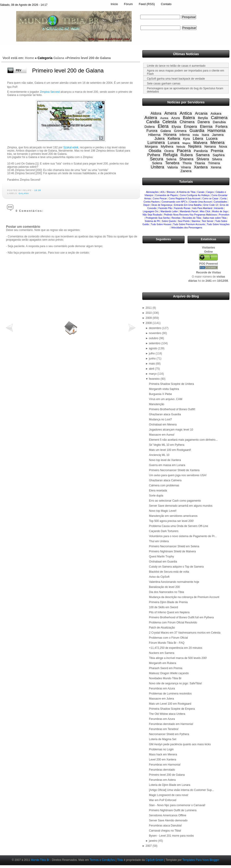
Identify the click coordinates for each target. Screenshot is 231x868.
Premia (217, 151)
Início (114, 4)
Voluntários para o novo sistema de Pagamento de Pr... (183, 536)
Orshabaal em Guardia (163, 562)
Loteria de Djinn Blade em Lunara (170, 785)
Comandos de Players (167, 195)
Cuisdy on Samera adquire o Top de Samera (176, 567)
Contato (166, 4)
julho (152, 353)
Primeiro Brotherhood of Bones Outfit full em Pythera (181, 617)
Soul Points (184, 221)
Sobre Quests (169, 221)
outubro (154, 338)
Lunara (174, 143)
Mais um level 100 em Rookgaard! (170, 450)
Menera (217, 143)
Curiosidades (220, 202)
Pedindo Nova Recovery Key (179, 215)
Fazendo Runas (182, 208)
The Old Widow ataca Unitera (167, 714)
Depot (147, 205)
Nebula (181, 147)
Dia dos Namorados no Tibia (166, 592)
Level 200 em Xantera (163, 760)
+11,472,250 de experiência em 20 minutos (176, 648)
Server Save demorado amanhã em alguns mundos (181, 506)
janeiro (153, 841)
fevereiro (155, 379)
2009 (149, 318)
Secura (157, 159)
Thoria (187, 163)
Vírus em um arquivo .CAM (166, 399)
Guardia (197, 131)
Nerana (210, 146)
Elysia (176, 127)
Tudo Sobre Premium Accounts (189, 224)
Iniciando (219, 208)
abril (152, 369)
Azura (176, 118)
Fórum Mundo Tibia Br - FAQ (167, 643)
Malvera (200, 143)
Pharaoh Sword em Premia (166, 668)
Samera (203, 155)
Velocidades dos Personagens (187, 228)
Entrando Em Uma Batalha (188, 205)
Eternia (206, 127)
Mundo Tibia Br (40, 860)
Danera (204, 122)
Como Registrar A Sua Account (184, 199)
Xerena (216, 167)
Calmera (219, 118)
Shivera (203, 159)
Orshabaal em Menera (163, 425)
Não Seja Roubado (152, 215)
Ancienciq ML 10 (159, 455)
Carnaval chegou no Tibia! (165, 831)
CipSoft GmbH (154, 860)
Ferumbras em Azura (162, 688)
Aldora (156, 113)
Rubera (187, 155)
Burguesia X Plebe (160, 394)
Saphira (219, 155)
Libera (198, 139)
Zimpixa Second (50, 92)
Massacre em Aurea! (162, 435)
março (153, 374)
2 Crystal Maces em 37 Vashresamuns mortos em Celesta (185, 633)
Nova (223, 146)
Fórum (128, 4)
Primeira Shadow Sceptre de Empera (172, 709)
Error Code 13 (211, 205)
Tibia (120, 860)
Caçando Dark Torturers (164, 531)
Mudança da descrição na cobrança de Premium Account (184, 597)
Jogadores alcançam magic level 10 (171, 430)
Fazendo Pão (165, 208)
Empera (190, 127)
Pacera (184, 151)
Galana (59, 58)
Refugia (170, 155)
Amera (170, 113)
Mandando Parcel (189, 211)
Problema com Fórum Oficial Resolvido (173, 623)
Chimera (187, 122)
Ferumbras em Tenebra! (164, 729)
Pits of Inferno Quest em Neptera (169, 612)
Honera (170, 135)
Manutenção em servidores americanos (173, 516)
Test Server (208, 221)
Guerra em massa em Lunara (167, 465)
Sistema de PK (152, 221)
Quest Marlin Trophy (161, 557)
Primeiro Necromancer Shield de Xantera (174, 470)
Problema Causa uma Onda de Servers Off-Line (179, 526)
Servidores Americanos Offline (168, 815)
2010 (149, 313)
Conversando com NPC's (174, 202)
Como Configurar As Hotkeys (195, 195)
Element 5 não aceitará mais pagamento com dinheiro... (183, 440)
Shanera (187, 159)
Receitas (176, 218)
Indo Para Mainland (202, 208)
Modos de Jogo (220, 211)
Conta (223, 199)
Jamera (218, 135)
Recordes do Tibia (192, 218)
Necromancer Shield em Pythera (169, 734)
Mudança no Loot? (160, 419)
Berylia (203, 118)
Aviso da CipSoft (159, 577)
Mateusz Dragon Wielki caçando (169, 673)
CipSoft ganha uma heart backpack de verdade (176, 79)
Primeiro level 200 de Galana (68, 70)
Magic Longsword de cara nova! (169, 795)
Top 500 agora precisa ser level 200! (171, 521)
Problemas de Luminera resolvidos (170, 694)
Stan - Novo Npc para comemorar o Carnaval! (177, 805)
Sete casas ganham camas (164, 84)
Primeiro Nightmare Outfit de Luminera (173, 810)
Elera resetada (158, 491)
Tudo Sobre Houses (161, 224)
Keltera (174, 139)
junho (153, 359)
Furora (152, 131)
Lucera (212, 139)
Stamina (196, 221)
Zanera (186, 171)
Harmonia (216, 131)
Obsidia (155, 151)
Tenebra (172, 163)
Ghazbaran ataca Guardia (165, 414)
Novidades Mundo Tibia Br (165, 678)
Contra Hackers (152, 202)
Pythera (154, 155)
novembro (156, 333)
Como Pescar (160, 199)
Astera (151, 118)
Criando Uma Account (200, 202)
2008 (149, 323)
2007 (149, 846)
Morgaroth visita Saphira (164, 389)
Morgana (151, 147)
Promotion (224, 215)
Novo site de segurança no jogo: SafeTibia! (175, 683)
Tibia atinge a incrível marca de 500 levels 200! (178, 658)
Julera (159, 139)
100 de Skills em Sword (163, 607)
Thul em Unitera (159, 541)
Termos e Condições (102, 860)
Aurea (164, 118)
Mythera (167, 146)
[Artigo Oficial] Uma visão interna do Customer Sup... (181, 790)
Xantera (201, 167)
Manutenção (157, 404)
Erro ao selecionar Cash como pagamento (175, 501)
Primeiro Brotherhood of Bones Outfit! (172, 409)
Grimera (180, 131)
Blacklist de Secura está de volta (169, 572)
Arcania (201, 113)
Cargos (210, 192)
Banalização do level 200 (164, 587)
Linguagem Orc (151, 211)
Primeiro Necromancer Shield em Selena (174, 546)
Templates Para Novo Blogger (201, 860)
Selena (171, 159)
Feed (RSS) (147, 4)
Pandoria (201, 151)
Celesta (169, 122)
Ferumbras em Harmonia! (165, 765)
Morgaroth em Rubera (163, 663)
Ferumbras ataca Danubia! (165, 826)
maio (152, 364)
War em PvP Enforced (163, 800)
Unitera (158, 167)
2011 (149, 308)
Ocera (169, 151)
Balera (189, 118)
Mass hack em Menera (163, 754)
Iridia (196, 135)
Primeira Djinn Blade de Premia (168, 602)
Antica (186, 113)
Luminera (156, 143)
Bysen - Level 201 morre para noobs (171, 836)
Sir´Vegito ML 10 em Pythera (167, 445)
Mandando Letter (169, 211)
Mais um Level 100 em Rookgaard (170, 704)
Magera (186, 143)
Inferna (185, 135)
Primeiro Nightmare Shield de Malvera (172, 551)
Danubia (219, 122)
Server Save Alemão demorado (168, 820)
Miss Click (205, 211)
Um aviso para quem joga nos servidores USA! (178, 475)
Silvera (217, 159)
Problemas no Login (161, 749)
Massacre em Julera (161, 699)
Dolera (149, 127)
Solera (157, 163)
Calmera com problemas (164, 485)
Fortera (222, 127)
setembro (155, 343)
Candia (153, 122)
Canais (201, 192)
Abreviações (152, 192)
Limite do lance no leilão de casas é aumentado (176, 66)
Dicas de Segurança (162, 205)
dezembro (156, 328)
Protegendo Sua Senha (158, 218)
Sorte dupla (156, 496)
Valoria (173, 167)
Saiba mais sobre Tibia (214, 218)
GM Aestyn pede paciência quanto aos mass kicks (180, 744)
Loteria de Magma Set (163, 739)
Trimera (214, 163)
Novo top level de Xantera (165, 460)
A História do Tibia (186, 192)
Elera (163, 126)
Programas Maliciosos (206, 215)
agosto (153, 348)
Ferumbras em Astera (162, 780)
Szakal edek (71, 147)
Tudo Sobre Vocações (218, 224)
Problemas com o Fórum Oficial (168, 638)
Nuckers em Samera (162, 653)
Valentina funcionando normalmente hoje (174, 582)
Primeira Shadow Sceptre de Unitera (172, 384)
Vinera (186, 167)
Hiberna (154, 135)
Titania (200, 163)
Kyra (187, 139)
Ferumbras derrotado (162, 770)
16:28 (38, 190)
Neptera (195, 146)
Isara (205, 135)
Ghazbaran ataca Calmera (165, 480)
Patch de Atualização (162, 628)
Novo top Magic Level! (163, 511)
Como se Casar (210, 199)
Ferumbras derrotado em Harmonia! (171, 724)
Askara (216, 113)
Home (29, 58)
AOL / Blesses (168, 192)
